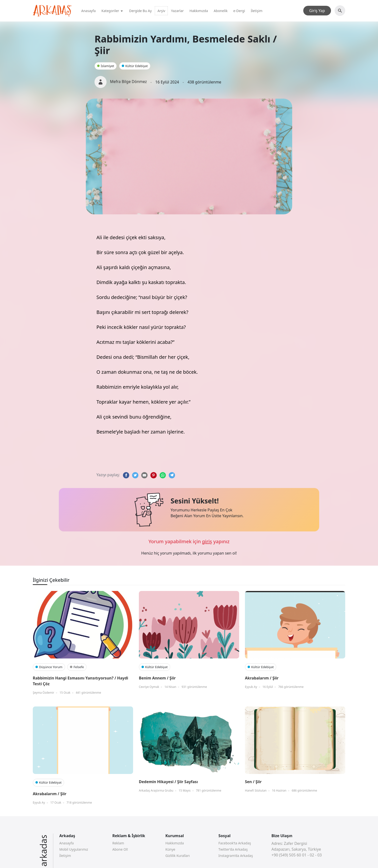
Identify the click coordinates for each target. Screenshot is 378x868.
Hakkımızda (199, 11)
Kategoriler (112, 11)
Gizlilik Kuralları (178, 856)
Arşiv (161, 11)
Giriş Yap (317, 11)
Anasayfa (88, 11)
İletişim (256, 11)
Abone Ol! (120, 849)
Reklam (118, 843)
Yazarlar (177, 11)
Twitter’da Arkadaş (233, 849)
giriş (207, 541)
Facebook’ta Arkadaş (235, 843)
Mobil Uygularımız (74, 849)
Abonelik (221, 11)
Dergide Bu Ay (141, 11)
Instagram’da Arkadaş (236, 856)
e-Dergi (239, 11)
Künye (170, 849)
